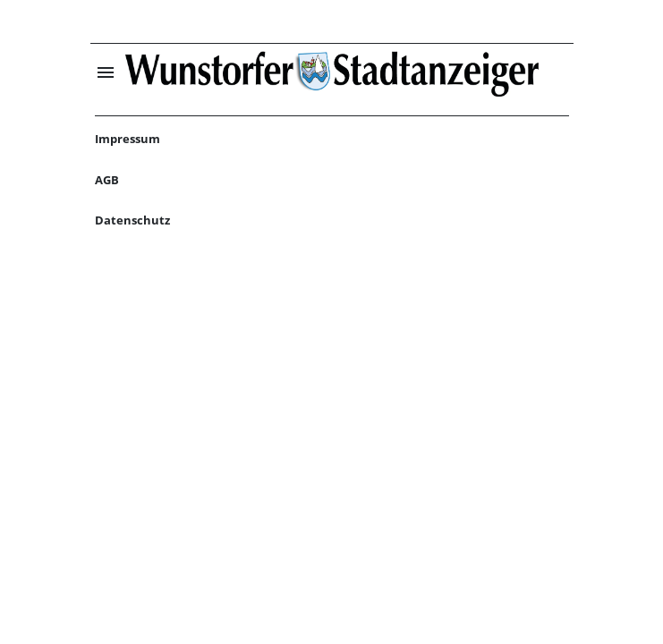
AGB (107, 180)
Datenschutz (132, 220)
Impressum (127, 139)
